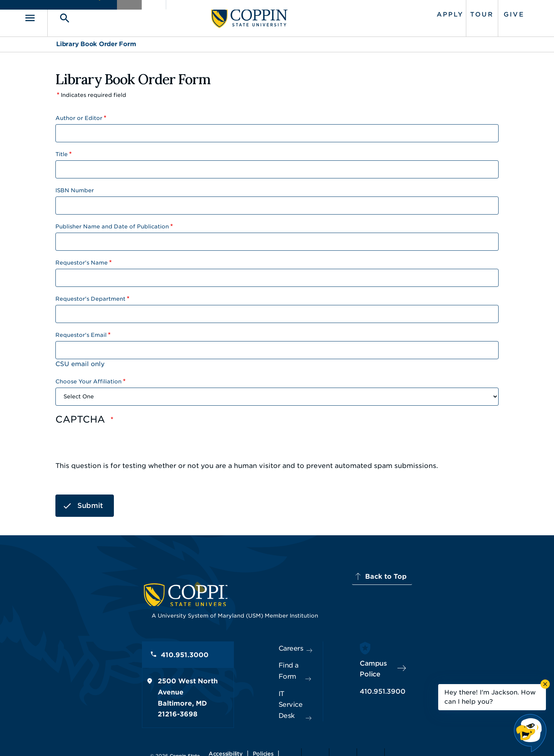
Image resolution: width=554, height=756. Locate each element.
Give (482, 12)
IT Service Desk (276, 674)
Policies (251, 739)
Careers (263, 639)
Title (62, 150)
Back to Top (468, 572)
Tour (450, 12)
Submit (90, 501)
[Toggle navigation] (67, 16)
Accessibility (213, 739)
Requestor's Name (82, 258)
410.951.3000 (98, 648)
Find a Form (271, 657)
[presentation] (114, 441)
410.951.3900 (412, 674)
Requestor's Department (90, 294)
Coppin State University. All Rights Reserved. (128, 739)
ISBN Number (75, 186)
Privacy (281, 739)
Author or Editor (79, 113)
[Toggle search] (91, 16)
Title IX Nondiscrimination (337, 739)
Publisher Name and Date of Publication (112, 222)
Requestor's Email (81, 330)
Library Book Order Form (96, 40)
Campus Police (414, 656)
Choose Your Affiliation (88, 377)
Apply (418, 12)
